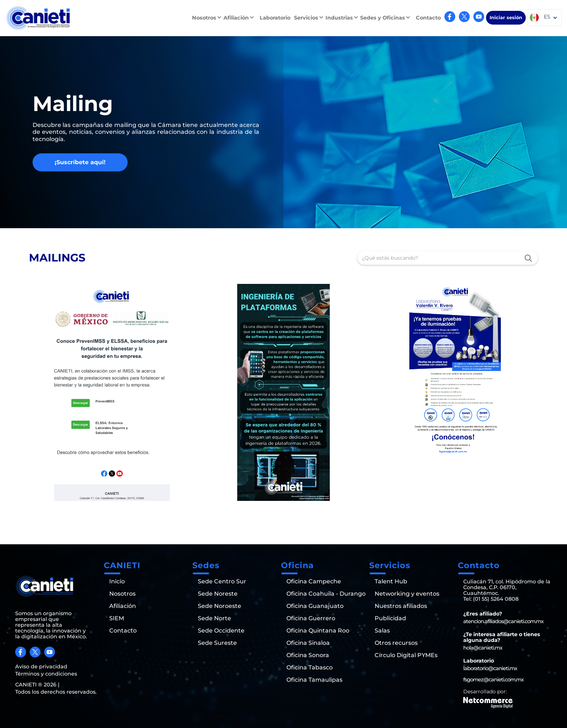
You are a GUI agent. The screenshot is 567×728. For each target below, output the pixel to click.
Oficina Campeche (314, 582)
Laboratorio (275, 18)
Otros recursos (396, 643)
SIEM (117, 618)
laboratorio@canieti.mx (490, 668)
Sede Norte (214, 618)
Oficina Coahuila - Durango (326, 594)
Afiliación (123, 606)
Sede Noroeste (219, 606)
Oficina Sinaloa (308, 643)
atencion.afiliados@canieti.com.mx (503, 621)
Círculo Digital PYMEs (406, 655)
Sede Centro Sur (222, 582)
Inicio (117, 582)
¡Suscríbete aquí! (80, 162)
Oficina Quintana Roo (318, 631)
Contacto (428, 18)
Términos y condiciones (46, 674)
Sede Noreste (218, 594)
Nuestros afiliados (401, 606)
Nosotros (122, 594)
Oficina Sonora (308, 655)
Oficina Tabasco (310, 668)
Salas (382, 631)
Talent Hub (391, 582)
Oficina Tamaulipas (314, 680)
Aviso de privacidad (41, 667)
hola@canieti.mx (483, 648)
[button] (208, 18)
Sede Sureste (217, 643)
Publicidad (390, 618)
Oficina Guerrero (311, 618)
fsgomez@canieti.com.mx (493, 680)
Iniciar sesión (506, 18)
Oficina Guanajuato (315, 606)
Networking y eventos (407, 594)
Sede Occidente (221, 631)
